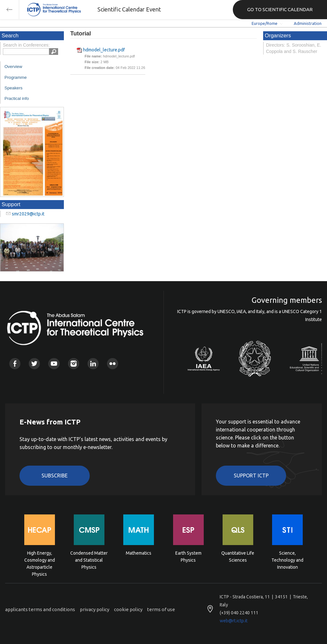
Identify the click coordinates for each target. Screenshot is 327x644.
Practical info (17, 98)
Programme (16, 77)
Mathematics (139, 553)
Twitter (34, 364)
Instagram (74, 364)
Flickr (113, 364)
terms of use (161, 609)
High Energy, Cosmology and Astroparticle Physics (40, 560)
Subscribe (55, 476)
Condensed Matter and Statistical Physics (89, 560)
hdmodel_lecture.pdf (104, 50)
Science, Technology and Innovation (287, 560)
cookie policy (128, 609)
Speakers (13, 88)
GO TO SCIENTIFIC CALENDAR (280, 9)
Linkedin (93, 364)
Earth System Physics (188, 557)
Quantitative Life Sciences (238, 557)
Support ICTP (251, 476)
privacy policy (95, 609)
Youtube (54, 364)
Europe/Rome (265, 23)
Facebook (15, 364)
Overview (13, 67)
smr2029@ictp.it (28, 214)
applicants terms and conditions (40, 609)
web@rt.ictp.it (234, 621)
